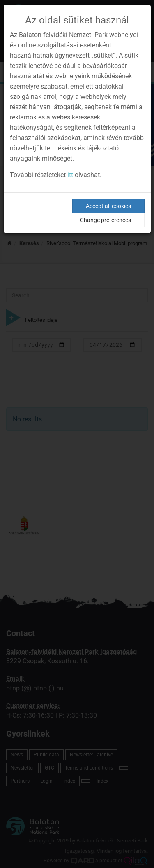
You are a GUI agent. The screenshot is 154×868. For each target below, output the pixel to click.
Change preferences (106, 220)
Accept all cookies (108, 206)
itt (70, 175)
